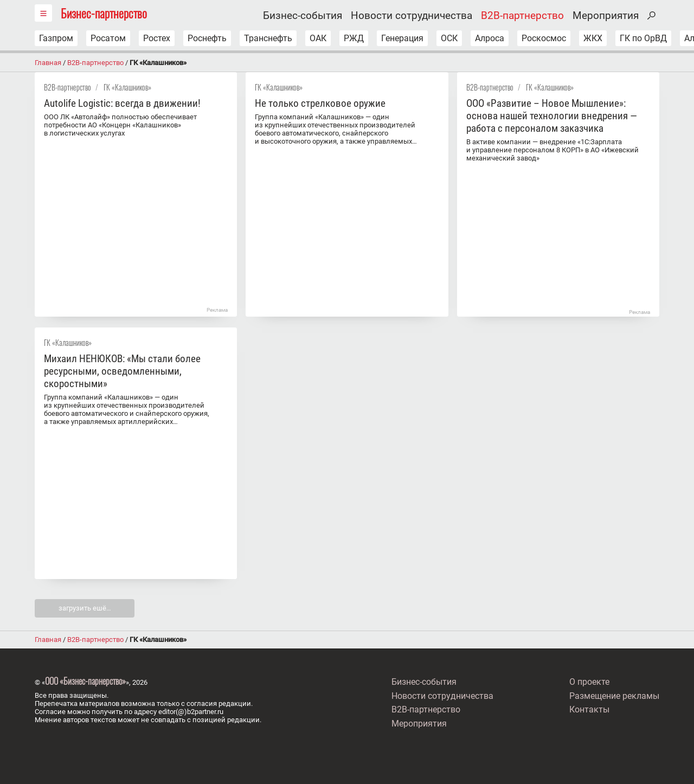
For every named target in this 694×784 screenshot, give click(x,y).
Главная (48, 63)
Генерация (402, 38)
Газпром (56, 38)
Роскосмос (544, 38)
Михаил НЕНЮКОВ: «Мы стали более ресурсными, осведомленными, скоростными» (122, 371)
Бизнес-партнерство (104, 13)
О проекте (589, 682)
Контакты (589, 709)
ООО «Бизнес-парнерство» (85, 681)
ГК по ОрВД (643, 38)
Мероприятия (606, 16)
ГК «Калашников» (127, 87)
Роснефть (207, 38)
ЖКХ (593, 38)
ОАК (318, 38)
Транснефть (268, 38)
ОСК (449, 38)
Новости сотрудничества (412, 16)
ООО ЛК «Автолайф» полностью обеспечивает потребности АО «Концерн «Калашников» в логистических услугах (120, 125)
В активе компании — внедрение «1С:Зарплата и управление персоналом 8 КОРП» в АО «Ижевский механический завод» (552, 150)
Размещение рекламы (614, 696)
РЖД (354, 38)
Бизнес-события (303, 16)
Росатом (108, 38)
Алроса (490, 38)
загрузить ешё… (85, 608)
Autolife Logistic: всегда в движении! (122, 103)
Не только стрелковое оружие (320, 103)
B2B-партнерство (522, 16)
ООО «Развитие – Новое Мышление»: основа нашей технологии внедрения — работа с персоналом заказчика (552, 116)
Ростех (157, 38)
